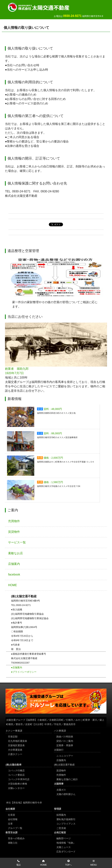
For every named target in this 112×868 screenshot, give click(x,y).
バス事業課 (60, 731)
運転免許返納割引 (66, 819)
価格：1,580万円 (53, 482)
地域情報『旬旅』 (66, 843)
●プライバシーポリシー (24, 672)
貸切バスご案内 (65, 741)
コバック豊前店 (16, 775)
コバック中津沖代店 (19, 779)
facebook (14, 574)
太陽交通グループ (16, 720)
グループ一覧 (15, 828)
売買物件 (14, 521)
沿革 (10, 824)
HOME (13, 585)
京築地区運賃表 (16, 745)
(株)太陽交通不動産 (64, 765)
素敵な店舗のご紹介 (67, 779)
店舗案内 (14, 564)
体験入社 (13, 843)
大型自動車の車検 (17, 784)
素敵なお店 (15, 553)
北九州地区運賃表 (17, 741)
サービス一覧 (17, 542)
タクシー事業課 (14, 731)
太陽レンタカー (16, 788)
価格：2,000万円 (53, 458)
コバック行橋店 (16, 771)
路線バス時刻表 (65, 737)
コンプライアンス (66, 824)
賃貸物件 (14, 532)
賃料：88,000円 (53, 433)
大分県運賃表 (15, 750)
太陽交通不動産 (42, 7)
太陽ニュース (64, 847)
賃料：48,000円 (53, 409)
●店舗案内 (17, 667)
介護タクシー (15, 754)
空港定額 (13, 737)
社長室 (12, 815)
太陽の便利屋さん (66, 794)
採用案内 (61, 815)
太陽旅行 (59, 750)
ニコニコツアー (65, 756)
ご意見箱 (61, 828)
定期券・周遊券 (65, 745)
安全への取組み (16, 838)
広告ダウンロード (66, 852)
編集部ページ (64, 838)
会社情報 (13, 819)
